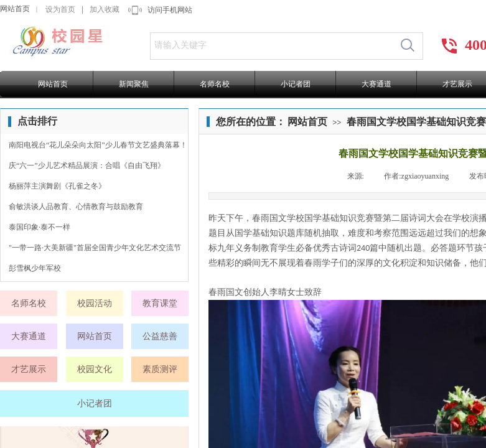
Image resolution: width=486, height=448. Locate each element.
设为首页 (60, 9)
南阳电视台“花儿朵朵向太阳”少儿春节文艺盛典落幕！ (98, 145)
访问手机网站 (170, 10)
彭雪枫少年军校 (35, 268)
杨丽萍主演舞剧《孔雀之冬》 (57, 186)
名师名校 (215, 84)
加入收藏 (105, 9)
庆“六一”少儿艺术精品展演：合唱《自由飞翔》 (87, 166)
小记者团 (296, 84)
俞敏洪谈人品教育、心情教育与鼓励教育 (76, 207)
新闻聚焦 (134, 84)
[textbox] (272, 45)
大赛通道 (376, 84)
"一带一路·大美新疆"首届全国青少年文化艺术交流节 (95, 248)
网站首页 (15, 9)
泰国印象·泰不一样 (40, 227)
